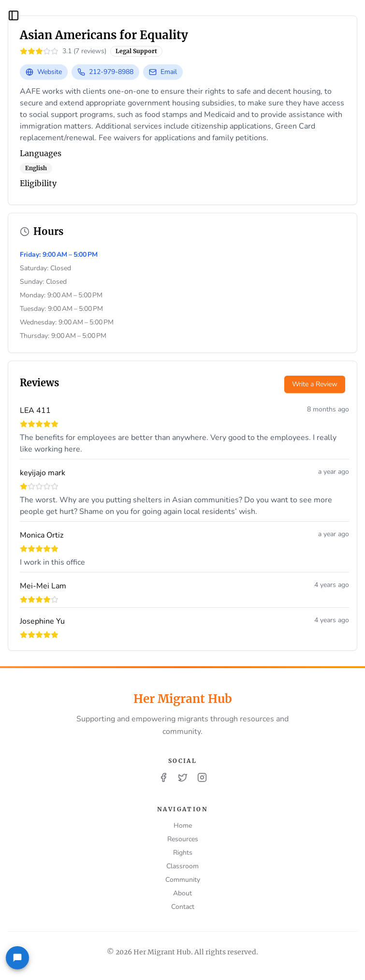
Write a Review (315, 384)
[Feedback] (17, 958)
